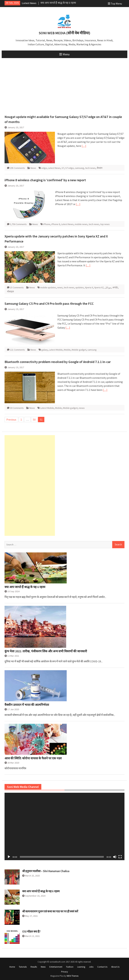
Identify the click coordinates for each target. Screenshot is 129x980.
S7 (63, 168)
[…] (84, 146)
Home (12, 967)
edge (44, 168)
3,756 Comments (18, 224)
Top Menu (115, 4)
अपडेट (115, 287)
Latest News (54, 168)
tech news (90, 168)
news (60, 287)
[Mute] (115, 857)
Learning (81, 967)
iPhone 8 (56, 224)
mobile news (81, 224)
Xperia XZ (99, 287)
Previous (11, 420)
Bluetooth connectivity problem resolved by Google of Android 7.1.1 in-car (58, 362)
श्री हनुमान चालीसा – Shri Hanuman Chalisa (46, 871)
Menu (64, 54)
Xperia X (89, 287)
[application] (65, 826)
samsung (79, 168)
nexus (82, 408)
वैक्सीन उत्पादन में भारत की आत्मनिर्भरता (27, 705)
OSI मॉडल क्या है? (31, 932)
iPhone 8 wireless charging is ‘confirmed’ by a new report (45, 180)
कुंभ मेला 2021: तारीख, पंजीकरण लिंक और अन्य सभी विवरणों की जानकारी (46, 651)
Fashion (70, 967)
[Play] (9, 857)
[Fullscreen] (120, 857)
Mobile (67, 350)
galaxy (45, 350)
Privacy (64, 972)
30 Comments (17, 408)
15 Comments (17, 287)
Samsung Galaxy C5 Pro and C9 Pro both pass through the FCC (49, 303)
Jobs (91, 967)
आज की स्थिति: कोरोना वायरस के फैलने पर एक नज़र (33, 758)
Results (34, 967)
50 (34, 420)
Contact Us (102, 967)
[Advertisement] (64, 83)
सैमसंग (100, 168)
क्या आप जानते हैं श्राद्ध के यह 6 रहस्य (58, 3)
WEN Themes (73, 976)
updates (80, 287)
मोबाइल (10, 291)
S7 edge (70, 168)
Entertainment (56, 967)
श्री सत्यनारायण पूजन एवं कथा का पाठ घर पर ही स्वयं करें (50, 911)
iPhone (47, 224)
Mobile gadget (79, 350)
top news (105, 224)
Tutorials (23, 967)
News (33, 168)
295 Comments (17, 168)
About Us (115, 967)
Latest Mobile (56, 350)
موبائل (108, 287)
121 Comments (17, 350)
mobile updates (48, 287)
